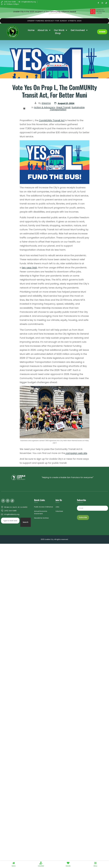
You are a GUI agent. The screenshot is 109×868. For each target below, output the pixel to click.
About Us (44, 30)
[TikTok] (106, 3)
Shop (58, 33)
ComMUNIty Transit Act (52, 120)
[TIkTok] (12, 501)
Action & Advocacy (45, 107)
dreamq (46, 103)
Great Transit (63, 107)
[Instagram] (102, 3)
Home (31, 30)
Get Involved (79, 30)
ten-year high (30, 268)
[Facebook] (98, 3)
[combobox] (10, 521)
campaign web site (76, 453)
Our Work (61, 30)
